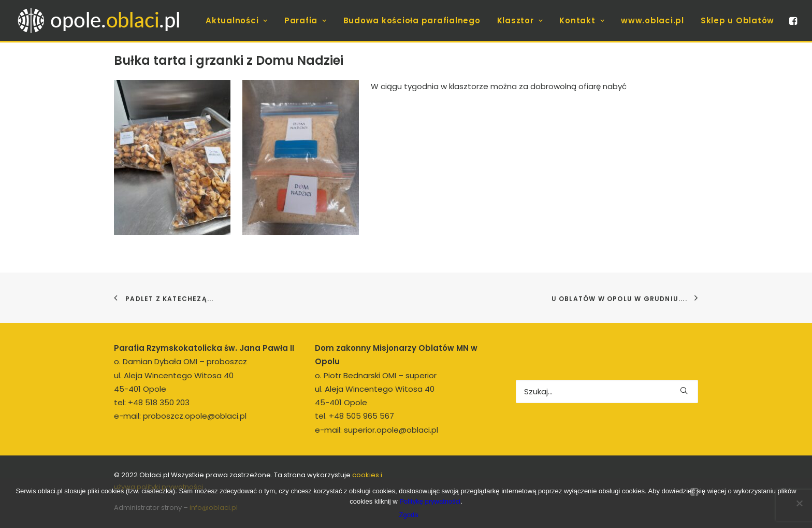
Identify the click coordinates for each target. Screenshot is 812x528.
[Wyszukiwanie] (607, 391)
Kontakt (582, 20)
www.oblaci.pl (653, 20)
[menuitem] (237, 20)
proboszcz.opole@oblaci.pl (195, 416)
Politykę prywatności (430, 501)
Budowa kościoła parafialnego (412, 20)
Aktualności (237, 20)
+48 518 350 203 (159, 402)
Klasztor (520, 20)
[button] (792, 20)
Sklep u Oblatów (737, 20)
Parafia (306, 20)
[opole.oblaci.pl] (105, 20)
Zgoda (409, 515)
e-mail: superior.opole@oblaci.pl (376, 430)
